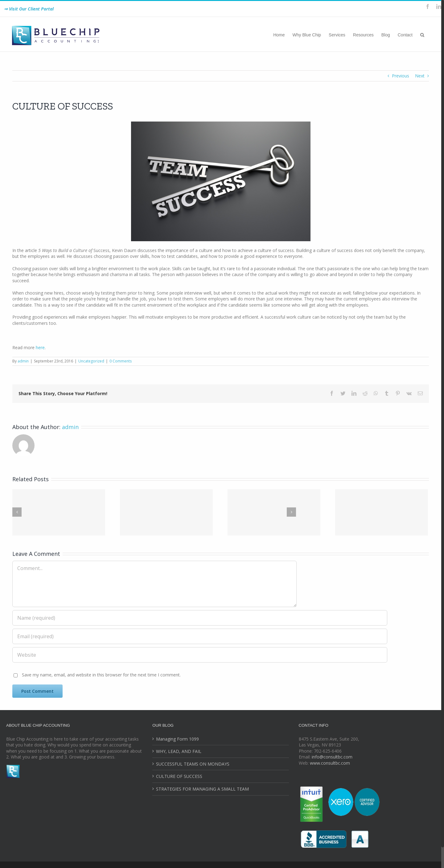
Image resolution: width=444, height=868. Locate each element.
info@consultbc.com (332, 757)
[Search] (422, 34)
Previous (401, 76)
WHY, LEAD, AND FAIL (179, 751)
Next (420, 76)
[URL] (200, 655)
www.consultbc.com (330, 763)
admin (23, 361)
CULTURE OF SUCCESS (179, 776)
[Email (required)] (200, 636)
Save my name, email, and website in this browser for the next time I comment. (101, 675)
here (40, 347)
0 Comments (121, 361)
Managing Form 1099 (177, 739)
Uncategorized (91, 361)
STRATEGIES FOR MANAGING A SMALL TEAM (202, 789)
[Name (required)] (200, 618)
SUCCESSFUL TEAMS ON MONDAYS (193, 764)
